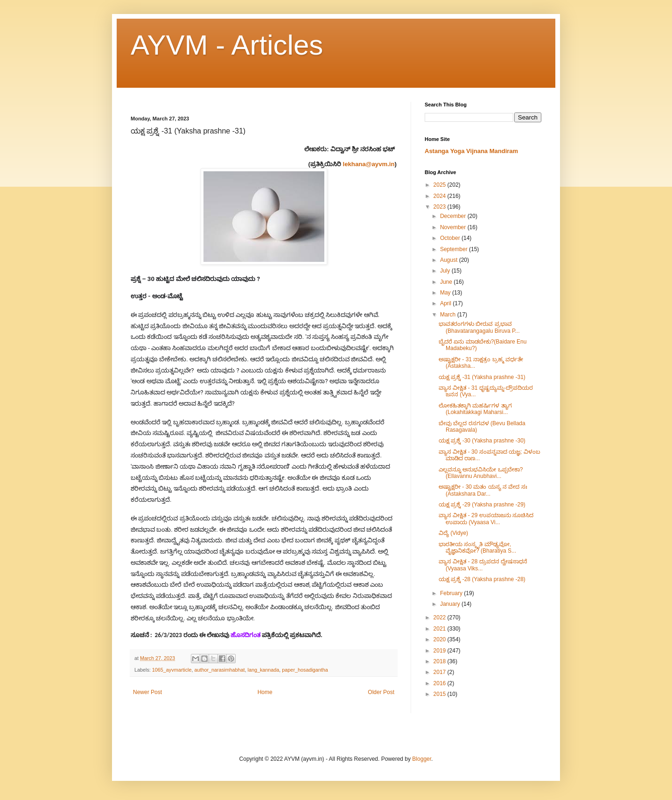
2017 (441, 672)
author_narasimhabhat (219, 670)
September (455, 249)
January (451, 604)
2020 (441, 639)
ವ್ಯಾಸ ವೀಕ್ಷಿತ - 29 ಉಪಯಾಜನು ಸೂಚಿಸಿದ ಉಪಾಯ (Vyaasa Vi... (486, 519)
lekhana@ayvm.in (369, 164)
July (446, 271)
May (446, 293)
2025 (441, 185)
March (449, 315)
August (450, 260)
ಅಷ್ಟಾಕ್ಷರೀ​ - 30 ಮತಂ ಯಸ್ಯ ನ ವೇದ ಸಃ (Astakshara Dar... (483, 490)
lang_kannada (264, 670)
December (454, 216)
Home (265, 692)
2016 (441, 683)
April (446, 303)
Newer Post (147, 692)
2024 (441, 196)
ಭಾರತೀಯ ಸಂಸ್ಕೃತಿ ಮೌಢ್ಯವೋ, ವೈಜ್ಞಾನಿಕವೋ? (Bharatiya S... (477, 547)
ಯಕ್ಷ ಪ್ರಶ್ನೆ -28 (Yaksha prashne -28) (482, 579)
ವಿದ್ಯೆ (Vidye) (453, 533)
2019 (441, 651)
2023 (441, 207)
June (447, 282)
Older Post (381, 692)
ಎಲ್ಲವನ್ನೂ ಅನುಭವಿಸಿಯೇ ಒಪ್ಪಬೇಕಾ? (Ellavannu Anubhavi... (481, 473)
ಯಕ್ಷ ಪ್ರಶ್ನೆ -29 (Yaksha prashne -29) (482, 505)
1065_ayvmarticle (172, 670)
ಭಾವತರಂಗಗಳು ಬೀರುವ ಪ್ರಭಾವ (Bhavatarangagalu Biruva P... (479, 327)
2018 (441, 661)
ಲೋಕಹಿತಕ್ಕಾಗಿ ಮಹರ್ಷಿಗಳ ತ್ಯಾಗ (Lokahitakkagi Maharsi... (475, 409)
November (454, 227)
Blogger (422, 759)
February (452, 593)
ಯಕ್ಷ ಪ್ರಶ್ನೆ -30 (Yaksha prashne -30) (482, 441)
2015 (441, 694)
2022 (441, 618)
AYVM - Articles (227, 45)
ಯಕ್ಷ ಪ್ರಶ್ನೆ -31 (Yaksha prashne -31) (482, 377)
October (451, 238)
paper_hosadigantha (305, 670)
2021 (441, 629)
